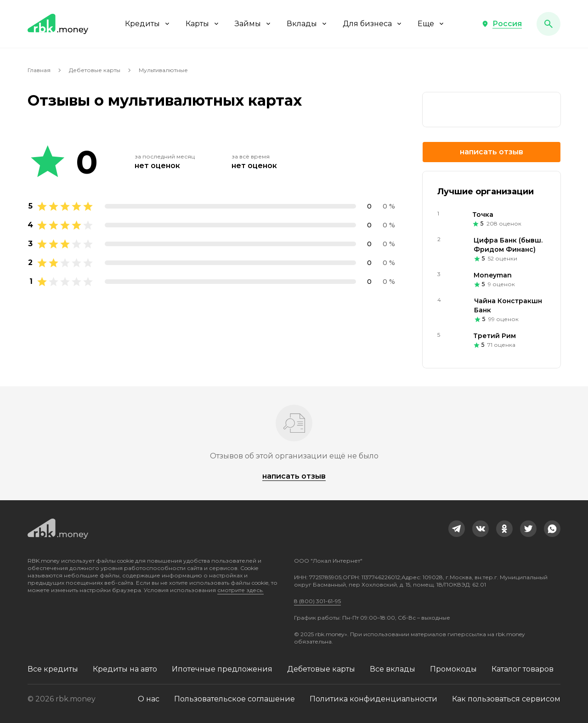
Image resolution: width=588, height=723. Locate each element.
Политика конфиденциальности (373, 699)
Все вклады (393, 669)
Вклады (307, 24)
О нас (149, 699)
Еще (431, 24)
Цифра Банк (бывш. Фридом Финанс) (508, 245)
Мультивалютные (163, 70)
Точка (483, 215)
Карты (203, 24)
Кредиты (148, 24)
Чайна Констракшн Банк (508, 305)
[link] (457, 529)
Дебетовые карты (95, 70)
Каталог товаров (523, 669)
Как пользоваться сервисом (506, 699)
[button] (502, 24)
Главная (39, 70)
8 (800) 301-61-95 (317, 601)
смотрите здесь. (240, 590)
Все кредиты (53, 669)
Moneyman (493, 275)
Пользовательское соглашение (235, 699)
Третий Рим (495, 336)
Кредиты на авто (125, 669)
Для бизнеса (373, 24)
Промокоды (453, 669)
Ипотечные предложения (222, 669)
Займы (253, 24)
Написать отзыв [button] (492, 152)
